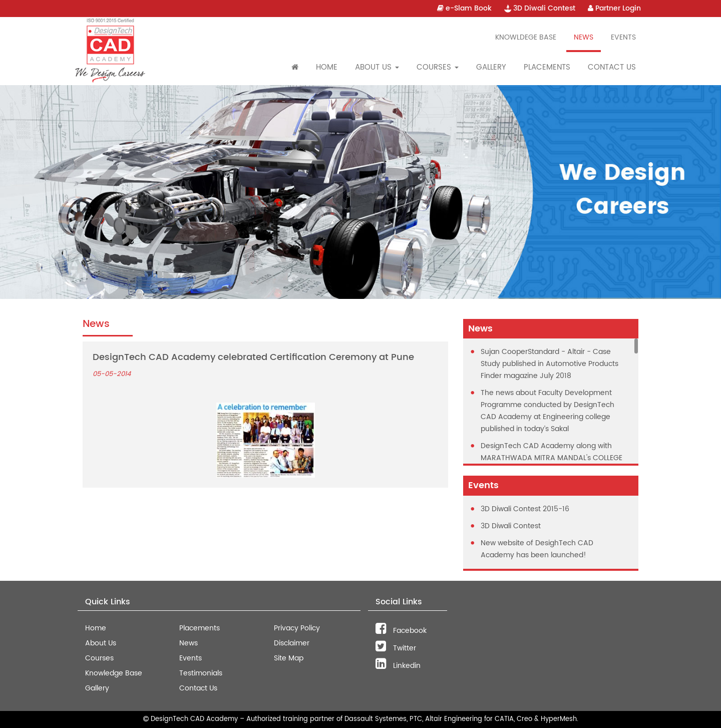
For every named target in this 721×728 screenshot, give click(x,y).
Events (623, 37)
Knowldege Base (526, 37)
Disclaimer (292, 643)
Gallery (491, 67)
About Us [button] (377, 67)
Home (327, 67)
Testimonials (201, 673)
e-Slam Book (464, 8)
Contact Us (612, 67)
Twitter (396, 648)
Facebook (401, 631)
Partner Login (614, 8)
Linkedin (398, 666)
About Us (101, 643)
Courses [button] (438, 67)
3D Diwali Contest (540, 8)
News (584, 37)
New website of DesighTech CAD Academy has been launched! (537, 549)
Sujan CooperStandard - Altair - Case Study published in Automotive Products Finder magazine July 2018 (550, 364)
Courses (99, 658)
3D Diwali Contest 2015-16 (525, 509)
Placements (547, 67)
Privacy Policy (297, 628)
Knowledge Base (114, 673)
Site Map (289, 658)
